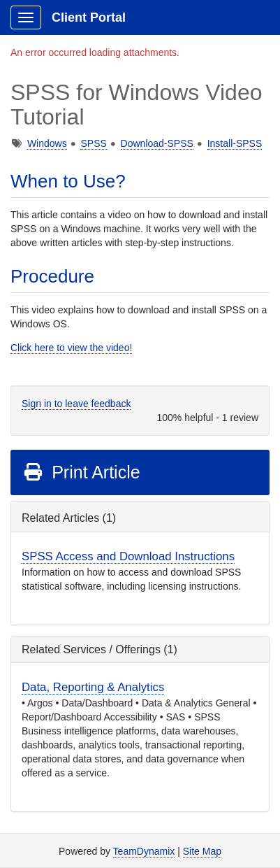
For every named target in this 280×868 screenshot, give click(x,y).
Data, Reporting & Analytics (93, 687)
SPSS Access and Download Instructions (128, 556)
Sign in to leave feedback (76, 404)
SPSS (93, 143)
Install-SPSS (235, 143)
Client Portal (89, 17)
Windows (47, 143)
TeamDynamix (144, 851)
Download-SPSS (157, 143)
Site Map (202, 851)
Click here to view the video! (71, 348)
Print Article (81, 472)
